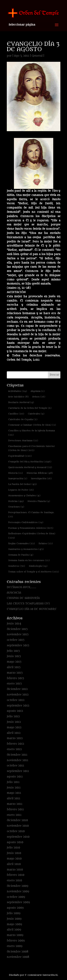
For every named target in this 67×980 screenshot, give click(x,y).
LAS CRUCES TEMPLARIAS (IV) (28, 604)
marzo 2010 (15, 870)
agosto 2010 (15, 842)
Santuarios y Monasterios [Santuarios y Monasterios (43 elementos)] (26, 549)
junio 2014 (14, 624)
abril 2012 (14, 733)
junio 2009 (14, 919)
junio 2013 (14, 656)
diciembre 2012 (17, 689)
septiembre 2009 (18, 902)
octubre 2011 (15, 766)
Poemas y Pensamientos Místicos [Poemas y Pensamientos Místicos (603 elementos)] (31, 528)
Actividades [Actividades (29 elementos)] (18, 391)
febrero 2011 (15, 810)
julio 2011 (13, 782)
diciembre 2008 (18, 952)
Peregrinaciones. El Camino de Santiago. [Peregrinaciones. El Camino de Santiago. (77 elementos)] (31, 514)
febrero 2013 (15, 678)
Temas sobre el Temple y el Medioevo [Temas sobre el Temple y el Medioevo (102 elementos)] (34, 572)
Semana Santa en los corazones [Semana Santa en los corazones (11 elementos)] (29, 560)
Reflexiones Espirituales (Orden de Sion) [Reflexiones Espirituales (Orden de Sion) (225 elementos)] (32, 536)
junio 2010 (14, 853)
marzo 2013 (15, 673)
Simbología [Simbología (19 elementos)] (38, 566)
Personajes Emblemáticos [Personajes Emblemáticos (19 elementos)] (26, 522)
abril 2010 (14, 864)
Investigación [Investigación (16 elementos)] (41, 478)
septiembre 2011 (18, 771)
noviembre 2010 (18, 826)
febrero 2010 (16, 875)
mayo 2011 (14, 793)
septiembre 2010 (18, 837)
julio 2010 (13, 848)
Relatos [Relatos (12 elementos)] (46, 543)
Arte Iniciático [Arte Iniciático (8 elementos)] (18, 397)
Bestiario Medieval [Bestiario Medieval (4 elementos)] (21, 402)
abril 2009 (14, 930)
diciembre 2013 (17, 629)
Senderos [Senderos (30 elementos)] (17, 566)
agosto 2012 (15, 711)
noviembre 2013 (18, 634)
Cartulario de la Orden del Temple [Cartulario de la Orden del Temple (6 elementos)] (30, 408)
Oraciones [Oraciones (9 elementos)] (16, 507)
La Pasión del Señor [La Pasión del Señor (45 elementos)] (22, 484)
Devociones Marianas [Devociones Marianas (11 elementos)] (23, 440)
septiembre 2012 (18, 706)
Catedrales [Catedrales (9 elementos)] (36, 414)
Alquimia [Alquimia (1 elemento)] (38, 391)
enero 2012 (14, 749)
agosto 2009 (15, 908)
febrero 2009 (16, 941)
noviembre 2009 (18, 892)
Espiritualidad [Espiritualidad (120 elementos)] (20, 456)
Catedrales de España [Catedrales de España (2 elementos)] (23, 419)
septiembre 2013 (18, 645)
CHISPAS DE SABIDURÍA (23, 598)
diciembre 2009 (18, 886)
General (37, 56)
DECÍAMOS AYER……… (22, 587)
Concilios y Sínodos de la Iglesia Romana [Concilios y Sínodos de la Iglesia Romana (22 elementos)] (32, 433)
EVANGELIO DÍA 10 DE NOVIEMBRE (32, 609)
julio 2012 (13, 716)
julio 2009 (14, 913)
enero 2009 (15, 946)
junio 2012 (14, 722)
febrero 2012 (15, 744)
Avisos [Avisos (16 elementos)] (39, 397)
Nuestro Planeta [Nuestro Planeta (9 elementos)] (39, 501)
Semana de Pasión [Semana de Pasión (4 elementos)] (21, 555)
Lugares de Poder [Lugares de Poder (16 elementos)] (21, 490)
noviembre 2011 (18, 760)
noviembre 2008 (18, 957)
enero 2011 (14, 815)
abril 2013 (14, 667)
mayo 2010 (14, 859)
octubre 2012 (16, 700)
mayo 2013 (14, 662)
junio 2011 (14, 788)
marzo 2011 (15, 804)
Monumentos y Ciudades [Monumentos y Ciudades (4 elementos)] (24, 496)
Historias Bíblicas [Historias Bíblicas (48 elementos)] (40, 473)
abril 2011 (13, 799)
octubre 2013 (16, 640)
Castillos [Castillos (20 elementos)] (16, 414)
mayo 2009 (14, 924)
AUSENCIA (14, 593)
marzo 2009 (15, 935)
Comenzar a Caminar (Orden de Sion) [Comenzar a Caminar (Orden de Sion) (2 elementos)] (32, 425)
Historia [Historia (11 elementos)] (16, 473)
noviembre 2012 (18, 695)
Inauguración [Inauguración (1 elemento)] (18, 478)
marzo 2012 (15, 738)
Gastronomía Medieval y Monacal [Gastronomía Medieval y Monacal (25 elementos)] (30, 467)
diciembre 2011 (17, 755)
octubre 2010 (16, 831)
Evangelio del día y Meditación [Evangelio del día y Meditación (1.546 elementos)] (30, 462)
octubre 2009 (16, 897)
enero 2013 (14, 684)
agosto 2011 (15, 777)
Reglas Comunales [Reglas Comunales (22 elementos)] (22, 543)
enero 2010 (14, 881)
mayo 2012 (14, 728)
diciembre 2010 (17, 820)
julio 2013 (13, 651)
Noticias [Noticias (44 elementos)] (16, 501)
